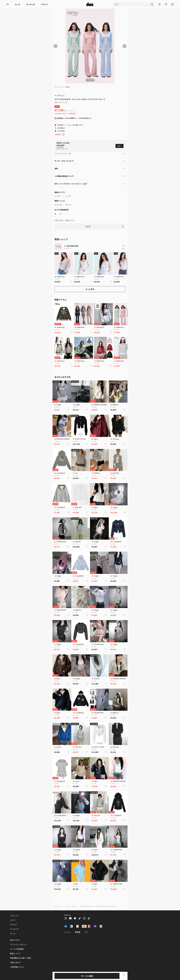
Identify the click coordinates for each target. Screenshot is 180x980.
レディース (14, 912)
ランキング (31, 4)
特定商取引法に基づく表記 (20, 954)
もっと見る (90, 285)
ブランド (44, 4)
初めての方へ (15, 936)
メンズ (13, 916)
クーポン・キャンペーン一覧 (63, 149)
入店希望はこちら (17, 963)
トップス (57, 192)
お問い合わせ (59, 216)
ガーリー (69, 201)
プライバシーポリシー (19, 940)
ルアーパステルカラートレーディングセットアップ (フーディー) (98, 902)
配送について (70, 216)
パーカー (68, 192)
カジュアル (58, 201)
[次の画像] (124, 46)
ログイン (71, 125)
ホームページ (58, 902)
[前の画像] (55, 46)
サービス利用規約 (17, 945)
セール (18, 4)
